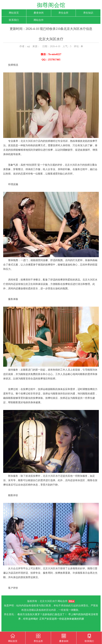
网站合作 (39, 20)
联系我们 (14, 20)
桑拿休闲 (39, 13)
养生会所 (63, 13)
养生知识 (88, 13)
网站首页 (14, 13)
